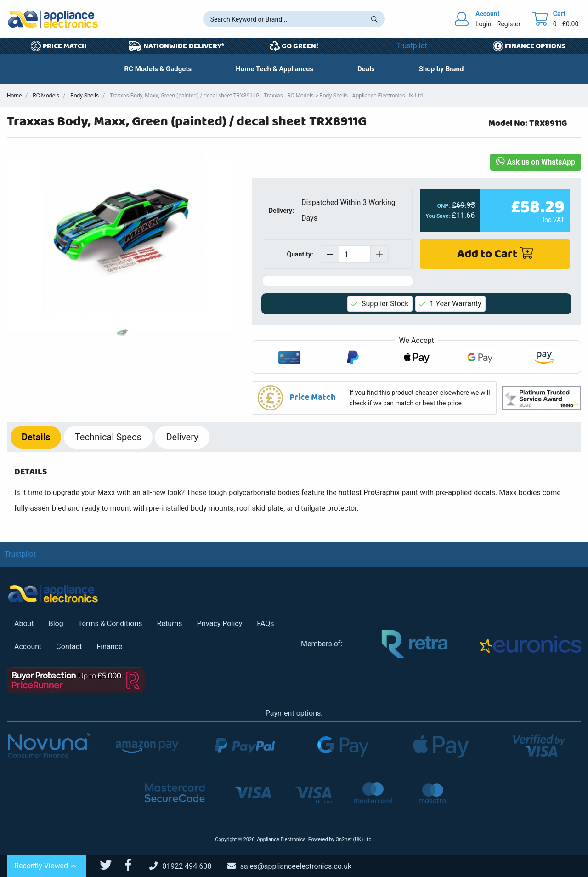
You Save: (438, 216)
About (24, 624)
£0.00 (571, 24)
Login (483, 24)
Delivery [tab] (182, 437)
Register (509, 24)
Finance (109, 646)
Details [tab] (36, 437)
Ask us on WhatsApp (536, 162)
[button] (366, 69)
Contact (69, 646)
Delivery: (281, 211)
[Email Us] (296, 866)
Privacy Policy (220, 624)
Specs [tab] (108, 437)
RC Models (46, 96)
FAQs (265, 624)
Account (28, 646)
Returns (170, 624)
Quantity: (300, 254)
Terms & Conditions (110, 624)
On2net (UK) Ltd (353, 840)
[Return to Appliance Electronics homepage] (53, 19)
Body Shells (85, 96)
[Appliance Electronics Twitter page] (111, 865)
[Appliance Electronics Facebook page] (134, 865)
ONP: (444, 206)
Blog (56, 624)
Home (14, 96)
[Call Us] (187, 866)
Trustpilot (412, 46)
